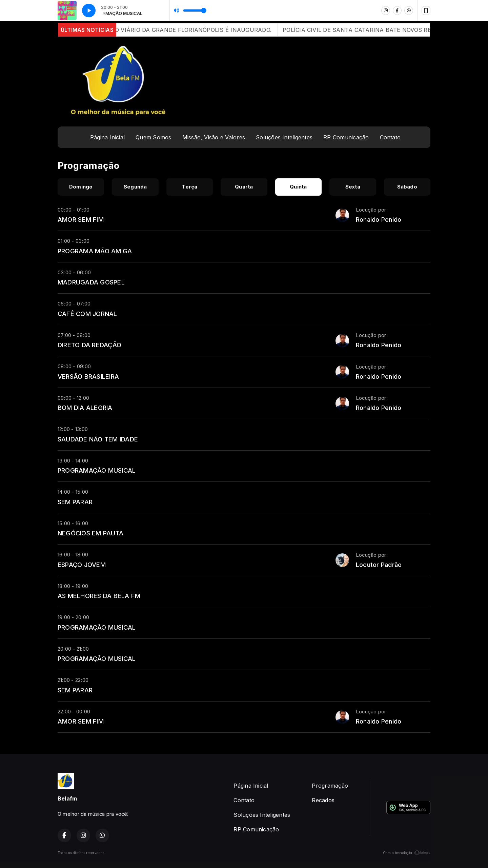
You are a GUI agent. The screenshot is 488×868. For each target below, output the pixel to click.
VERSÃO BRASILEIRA (88, 376)
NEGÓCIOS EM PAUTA (90, 533)
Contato (390, 137)
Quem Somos (153, 137)
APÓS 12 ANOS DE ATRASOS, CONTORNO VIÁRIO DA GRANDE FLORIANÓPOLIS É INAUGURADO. (145, 30)
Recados (323, 800)
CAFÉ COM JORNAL (87, 314)
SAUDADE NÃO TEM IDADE (98, 439)
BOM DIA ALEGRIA (85, 408)
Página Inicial (107, 137)
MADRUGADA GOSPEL (91, 282)
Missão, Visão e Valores (214, 137)
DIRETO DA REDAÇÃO (89, 345)
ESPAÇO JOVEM (82, 565)
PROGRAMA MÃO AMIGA (95, 251)
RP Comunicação (346, 137)
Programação (330, 786)
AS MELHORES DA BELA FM (99, 596)
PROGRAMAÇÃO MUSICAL (97, 470)
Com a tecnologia (407, 853)
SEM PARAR (75, 502)
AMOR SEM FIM (81, 219)
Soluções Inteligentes (284, 137)
